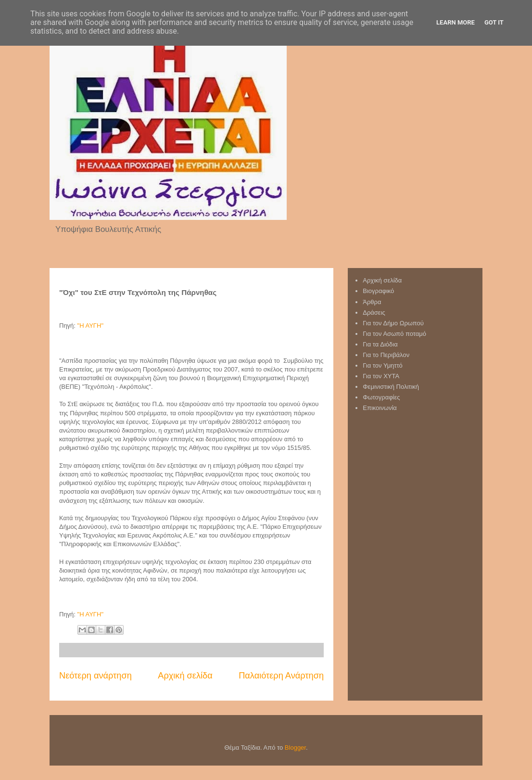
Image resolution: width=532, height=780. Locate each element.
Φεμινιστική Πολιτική (391, 387)
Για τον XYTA (381, 376)
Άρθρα (372, 302)
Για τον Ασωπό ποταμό (394, 334)
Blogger (295, 748)
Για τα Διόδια (380, 344)
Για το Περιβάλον (386, 355)
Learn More (456, 22)
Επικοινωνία (380, 408)
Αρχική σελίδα (185, 676)
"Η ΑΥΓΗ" (90, 326)
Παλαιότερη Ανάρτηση (281, 676)
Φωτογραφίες (381, 397)
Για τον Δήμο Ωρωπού (393, 323)
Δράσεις (374, 313)
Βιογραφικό (378, 291)
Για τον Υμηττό (383, 365)
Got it (494, 22)
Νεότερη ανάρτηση (95, 676)
